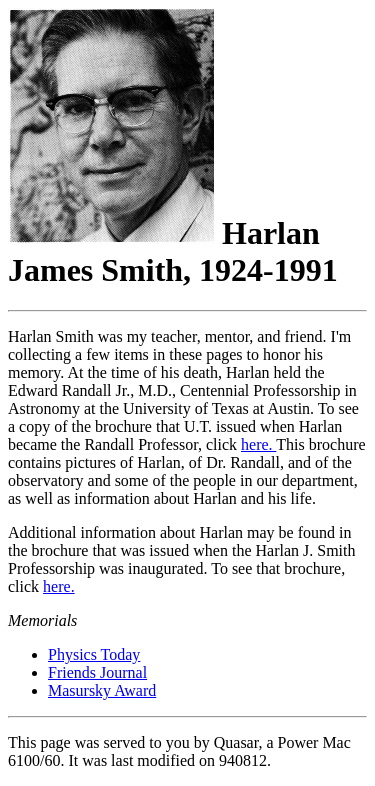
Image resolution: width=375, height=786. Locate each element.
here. (258, 444)
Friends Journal (97, 672)
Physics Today (94, 654)
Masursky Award (102, 690)
